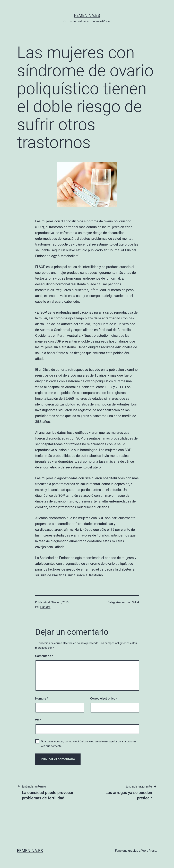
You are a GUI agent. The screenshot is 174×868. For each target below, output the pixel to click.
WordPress (149, 851)
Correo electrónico (104, 698)
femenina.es (87, 15)
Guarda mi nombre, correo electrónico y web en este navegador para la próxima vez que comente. (89, 744)
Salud (135, 602)
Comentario (44, 656)
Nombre (42, 698)
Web (38, 720)
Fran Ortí (45, 607)
